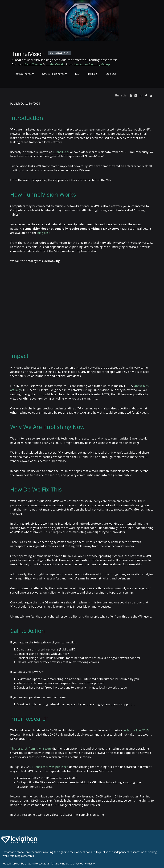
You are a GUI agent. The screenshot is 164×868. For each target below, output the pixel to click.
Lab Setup (111, 74)
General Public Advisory (54, 74)
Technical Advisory (24, 74)
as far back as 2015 (136, 730)
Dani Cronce (33, 64)
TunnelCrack (61, 152)
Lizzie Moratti (56, 64)
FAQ (77, 74)
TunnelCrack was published (50, 767)
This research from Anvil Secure (31, 749)
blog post (44, 233)
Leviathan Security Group (92, 64)
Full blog (93, 74)
